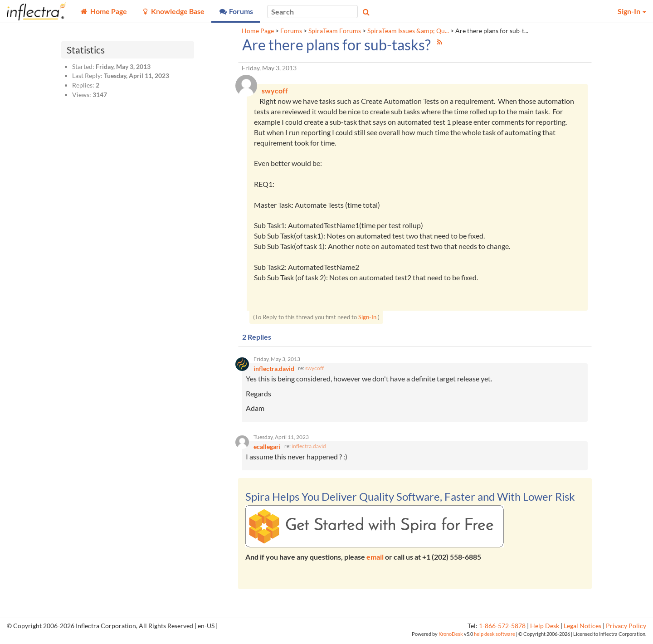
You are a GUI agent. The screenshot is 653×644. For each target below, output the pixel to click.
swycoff (314, 370)
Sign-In (367, 318)
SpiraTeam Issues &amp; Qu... (408, 31)
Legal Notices (582, 629)
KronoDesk (451, 637)
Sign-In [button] (632, 11)
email (375, 560)
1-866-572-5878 (502, 629)
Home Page (258, 31)
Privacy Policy (626, 629)
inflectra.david (309, 450)
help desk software (495, 637)
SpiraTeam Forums (335, 31)
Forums (291, 31)
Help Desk (545, 629)
